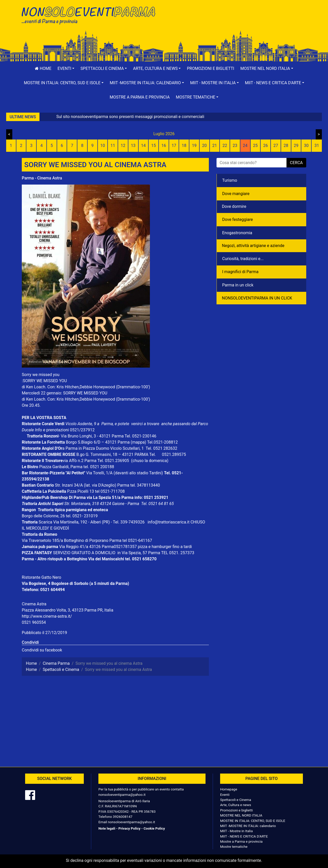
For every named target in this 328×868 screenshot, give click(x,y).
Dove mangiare (236, 194)
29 (296, 146)
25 (255, 146)
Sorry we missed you (41, 375)
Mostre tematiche (234, 846)
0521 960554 (34, 622)
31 (317, 146)
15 (153, 146)
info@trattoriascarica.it (168, 522)
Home (43, 68)
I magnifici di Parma (240, 272)
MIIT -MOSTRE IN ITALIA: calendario (248, 826)
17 (174, 146)
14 (143, 146)
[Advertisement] (237, 21)
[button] (66, 69)
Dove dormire (234, 206)
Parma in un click (238, 285)
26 (265, 146)
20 (204, 146)
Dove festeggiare (238, 219)
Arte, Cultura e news (236, 805)
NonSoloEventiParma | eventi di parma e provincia (91, 15)
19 (194, 146)
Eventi (225, 795)
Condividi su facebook (42, 650)
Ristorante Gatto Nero (42, 577)
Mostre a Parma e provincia (140, 97)
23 (235, 146)
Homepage (229, 789)
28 (286, 146)
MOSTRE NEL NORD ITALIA (241, 815)
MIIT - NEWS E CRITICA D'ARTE (244, 836)
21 (215, 146)
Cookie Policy (154, 828)
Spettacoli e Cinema (236, 800)
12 (123, 146)
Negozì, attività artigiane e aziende (253, 246)
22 (225, 146)
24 (245, 146)
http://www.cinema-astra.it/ (47, 616)
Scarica (46, 522)
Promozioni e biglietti (211, 68)
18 (184, 146)
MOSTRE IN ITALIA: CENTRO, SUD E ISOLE (253, 821)
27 (276, 146)
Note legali (107, 828)
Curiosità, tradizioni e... (243, 259)
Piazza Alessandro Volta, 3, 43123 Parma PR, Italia (68, 610)
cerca (296, 163)
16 (164, 146)
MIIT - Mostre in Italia (236, 831)
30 (306, 146)
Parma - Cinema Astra (42, 178)
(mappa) (139, 442)
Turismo (230, 180)
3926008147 (122, 817)
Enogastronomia (237, 233)
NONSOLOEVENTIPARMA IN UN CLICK (257, 298)
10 (102, 146)
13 (133, 146)
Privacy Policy (129, 828)
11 (113, 146)
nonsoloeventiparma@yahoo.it (122, 795)
